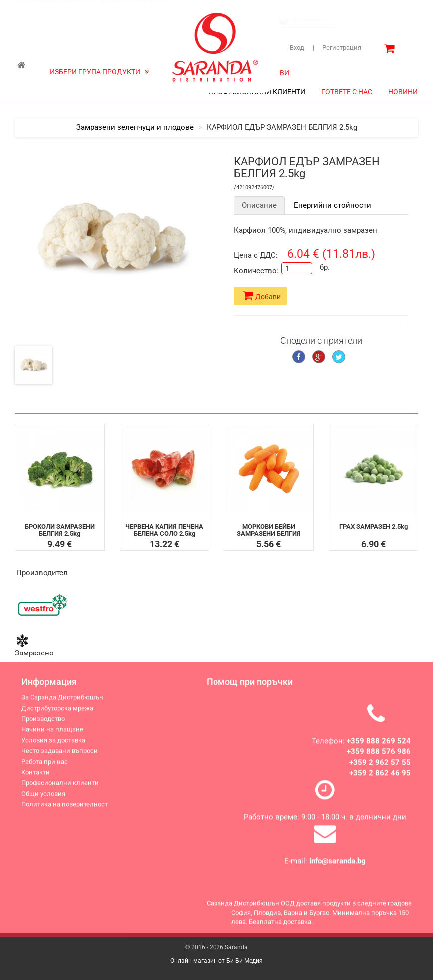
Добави (262, 296)
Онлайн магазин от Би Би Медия (216, 961)
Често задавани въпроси (60, 757)
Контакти (36, 778)
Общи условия (43, 800)
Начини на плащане (52, 735)
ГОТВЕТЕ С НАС (347, 92)
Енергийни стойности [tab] (332, 205)
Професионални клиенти (60, 789)
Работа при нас (45, 768)
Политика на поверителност (65, 810)
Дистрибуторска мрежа (134, 9)
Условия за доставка (53, 746)
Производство (43, 725)
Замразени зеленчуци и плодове (135, 127)
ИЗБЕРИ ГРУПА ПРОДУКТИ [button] (99, 72)
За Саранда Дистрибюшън (56, 9)
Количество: (254, 271)
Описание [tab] (259, 205)
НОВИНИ (403, 92)
